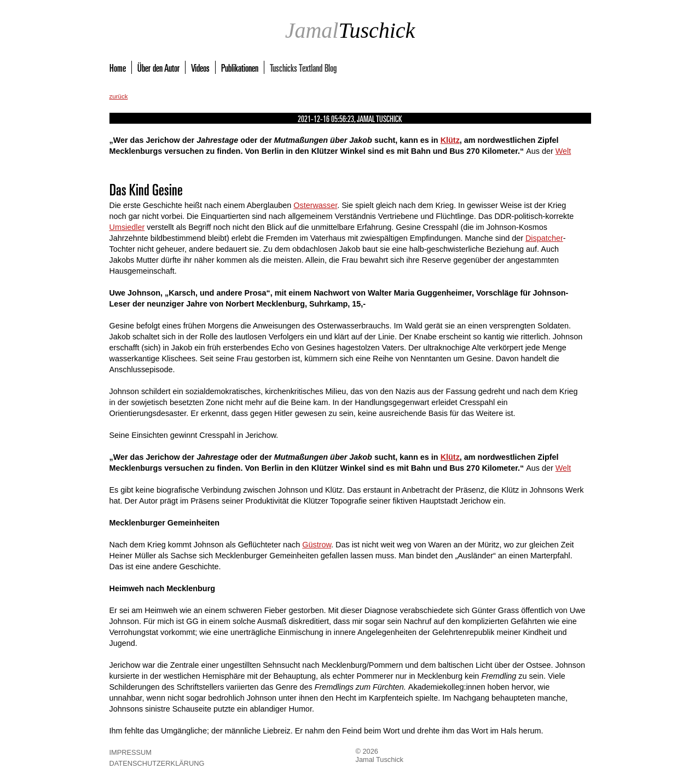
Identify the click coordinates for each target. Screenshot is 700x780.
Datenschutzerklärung (157, 763)
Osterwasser (315, 205)
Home (118, 67)
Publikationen (240, 67)
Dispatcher (544, 238)
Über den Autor (158, 67)
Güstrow (317, 545)
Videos (200, 67)
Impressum (131, 752)
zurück (119, 96)
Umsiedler (127, 227)
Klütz (450, 140)
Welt (563, 151)
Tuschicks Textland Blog (303, 67)
